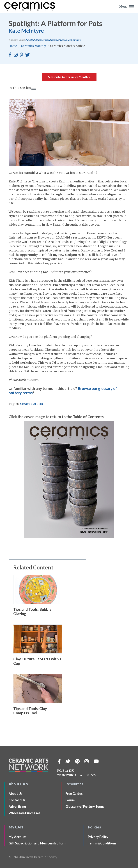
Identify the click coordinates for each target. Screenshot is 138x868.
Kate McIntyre (26, 31)
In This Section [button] (22, 88)
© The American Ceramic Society (33, 857)
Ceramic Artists (32, 404)
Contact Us (17, 800)
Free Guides (74, 794)
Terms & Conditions (102, 843)
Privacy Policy (98, 837)
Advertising (17, 807)
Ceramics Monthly (34, 46)
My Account (18, 837)
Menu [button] (126, 7)
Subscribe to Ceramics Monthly (69, 77)
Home (13, 46)
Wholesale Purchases (25, 813)
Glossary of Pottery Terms (85, 807)
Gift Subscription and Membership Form (37, 843)
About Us (16, 794)
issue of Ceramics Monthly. (53, 40)
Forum (70, 800)
